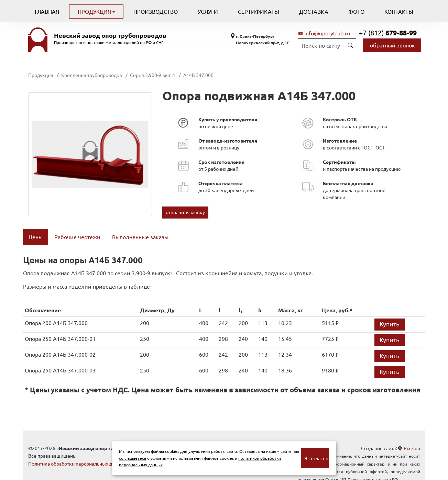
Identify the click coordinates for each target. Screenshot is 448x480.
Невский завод (110, 35)
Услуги (208, 11)
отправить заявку (185, 212)
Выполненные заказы (140, 237)
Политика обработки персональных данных (77, 455)
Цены (36, 237)
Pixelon (412, 439)
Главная (47, 11)
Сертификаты (259, 11)
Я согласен (316, 458)
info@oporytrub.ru (327, 33)
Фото (356, 11)
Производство (156, 11)
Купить (390, 315)
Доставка (314, 11)
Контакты (399, 11)
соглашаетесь (133, 458)
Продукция (95, 11)
